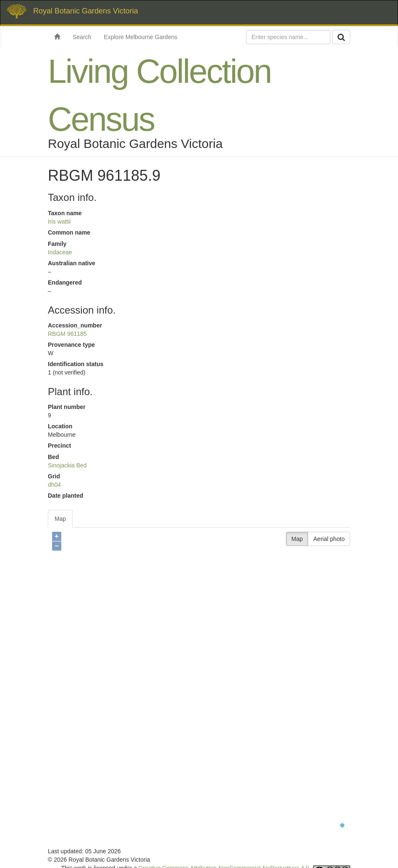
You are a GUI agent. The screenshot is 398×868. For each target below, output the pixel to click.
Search (82, 37)
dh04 (54, 485)
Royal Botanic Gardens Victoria (86, 11)
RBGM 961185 (67, 334)
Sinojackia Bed (67, 465)
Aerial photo (329, 539)
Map (60, 519)
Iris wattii (59, 222)
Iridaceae (60, 252)
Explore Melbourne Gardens (140, 37)
